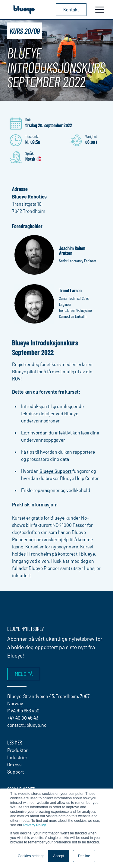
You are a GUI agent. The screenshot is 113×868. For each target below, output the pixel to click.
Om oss (14, 764)
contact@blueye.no (27, 725)
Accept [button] (59, 856)
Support (16, 772)
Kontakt (71, 9)
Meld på (24, 674)
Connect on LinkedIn (73, 316)
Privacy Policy (34, 825)
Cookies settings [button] (31, 856)
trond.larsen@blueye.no (75, 310)
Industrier (17, 757)
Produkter (17, 750)
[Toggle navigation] (100, 10)
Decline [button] (84, 856)
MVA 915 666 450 (23, 710)
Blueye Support (55, 471)
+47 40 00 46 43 (23, 718)
